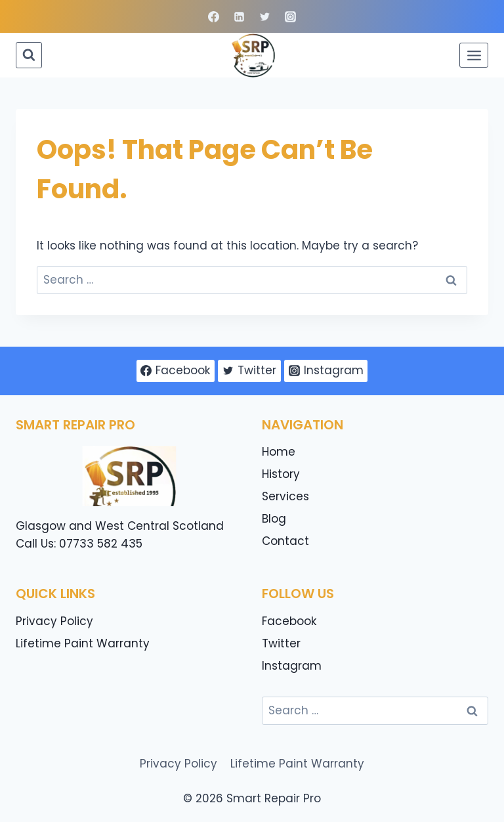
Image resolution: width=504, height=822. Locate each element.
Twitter (281, 643)
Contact (285, 541)
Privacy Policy (54, 621)
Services (285, 496)
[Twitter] (265, 16)
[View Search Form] (29, 55)
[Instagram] (291, 16)
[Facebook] (213, 16)
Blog (274, 519)
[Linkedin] (239, 16)
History (281, 474)
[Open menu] (474, 55)
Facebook (289, 621)
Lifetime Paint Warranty (83, 643)
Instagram (292, 666)
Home (279, 452)
